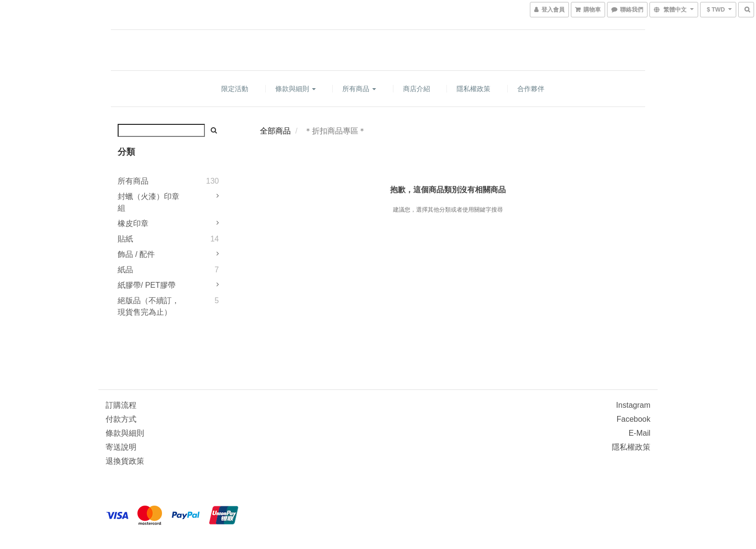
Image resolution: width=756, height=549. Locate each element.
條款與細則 (296, 89)
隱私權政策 (473, 89)
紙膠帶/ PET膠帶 (147, 285)
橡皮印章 (133, 223)
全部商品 (275, 131)
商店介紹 (417, 89)
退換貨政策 (125, 461)
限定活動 (235, 89)
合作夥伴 (531, 89)
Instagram (633, 405)
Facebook (634, 419)
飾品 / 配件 (136, 254)
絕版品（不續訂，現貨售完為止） (148, 306)
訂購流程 (121, 405)
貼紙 (125, 239)
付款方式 (121, 419)
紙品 (125, 270)
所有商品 (359, 89)
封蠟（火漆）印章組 (148, 202)
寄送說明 (121, 447)
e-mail (640, 433)
